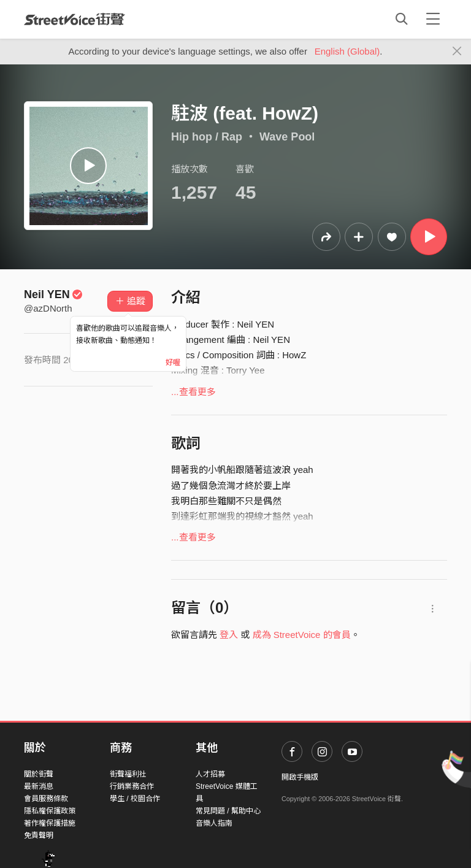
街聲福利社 (128, 774)
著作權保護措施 (50, 823)
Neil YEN (53, 294)
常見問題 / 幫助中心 (228, 811)
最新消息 (39, 786)
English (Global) (347, 51)
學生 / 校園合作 (135, 799)
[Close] (457, 52)
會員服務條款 (46, 799)
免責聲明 (39, 835)
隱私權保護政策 (50, 811)
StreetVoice (75, 19)
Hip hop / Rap (207, 137)
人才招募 (210, 774)
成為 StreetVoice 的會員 (302, 635)
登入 (229, 635)
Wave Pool (287, 137)
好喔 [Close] (173, 363)
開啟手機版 (300, 777)
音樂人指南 (214, 823)
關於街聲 (39, 774)
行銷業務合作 (132, 786)
